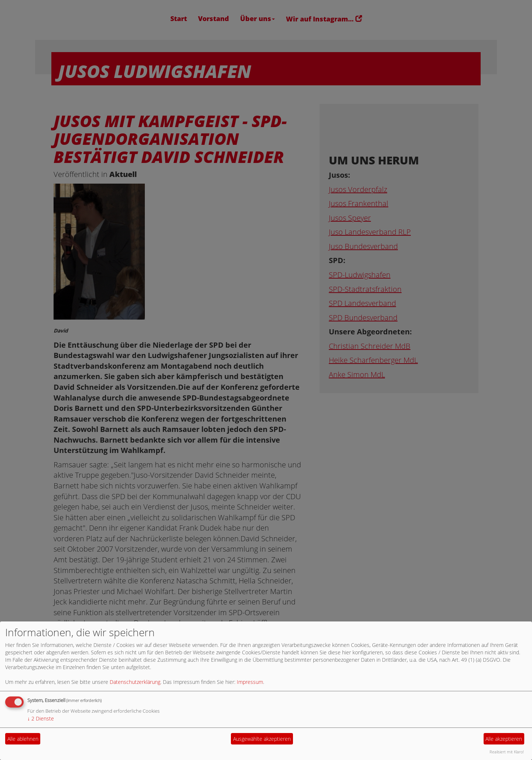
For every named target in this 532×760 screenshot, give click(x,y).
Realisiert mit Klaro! (507, 752)
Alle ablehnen (23, 739)
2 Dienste (41, 718)
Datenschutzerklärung (135, 682)
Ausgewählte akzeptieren (262, 739)
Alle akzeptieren (504, 739)
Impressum (250, 682)
